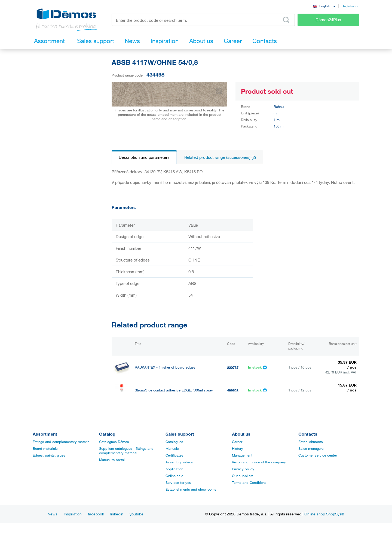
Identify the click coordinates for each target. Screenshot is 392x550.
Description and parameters (144, 157)
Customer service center (318, 455)
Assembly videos (179, 462)
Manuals (172, 448)
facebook (96, 514)
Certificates (174, 455)
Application (174, 469)
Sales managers (311, 448)
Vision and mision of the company (259, 462)
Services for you (178, 482)
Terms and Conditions (249, 482)
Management (242, 455)
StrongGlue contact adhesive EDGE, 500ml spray (174, 390)
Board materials (45, 448)
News (53, 514)
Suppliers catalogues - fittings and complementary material (126, 451)
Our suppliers (243, 476)
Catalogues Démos (114, 442)
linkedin (117, 514)
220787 (233, 367)
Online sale (174, 476)
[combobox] (324, 6)
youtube (137, 514)
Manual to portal (112, 460)
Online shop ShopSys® (324, 514)
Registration (350, 6)
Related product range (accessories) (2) (220, 157)
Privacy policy (243, 469)
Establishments (311, 442)
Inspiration (73, 514)
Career (237, 442)
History (238, 448)
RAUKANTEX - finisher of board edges (165, 367)
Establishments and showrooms (191, 489)
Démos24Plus (328, 20)
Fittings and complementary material (62, 442)
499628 (233, 390)
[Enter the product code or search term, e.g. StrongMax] (203, 20)
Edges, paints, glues (49, 455)
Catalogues (174, 442)
